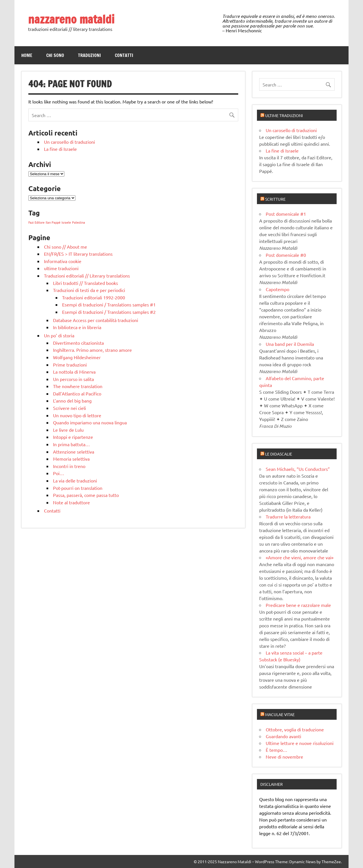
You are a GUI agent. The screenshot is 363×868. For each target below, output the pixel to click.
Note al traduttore (71, 502)
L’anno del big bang (72, 401)
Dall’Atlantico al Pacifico (77, 393)
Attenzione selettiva (74, 452)
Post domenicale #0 (286, 255)
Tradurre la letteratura (288, 516)
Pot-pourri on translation (78, 488)
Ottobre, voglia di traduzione (295, 729)
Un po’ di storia (59, 335)
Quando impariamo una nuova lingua (90, 422)
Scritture (275, 199)
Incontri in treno (69, 466)
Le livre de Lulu (68, 430)
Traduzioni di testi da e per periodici (89, 290)
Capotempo (277, 289)
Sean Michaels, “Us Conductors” (298, 469)
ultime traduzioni (61, 268)
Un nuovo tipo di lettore (77, 415)
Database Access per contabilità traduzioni (96, 320)
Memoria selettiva (71, 459)
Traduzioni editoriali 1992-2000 (94, 297)
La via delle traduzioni (75, 480)
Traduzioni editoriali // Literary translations (87, 276)
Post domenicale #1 (286, 214)
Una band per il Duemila (290, 344)
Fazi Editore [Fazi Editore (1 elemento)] (36, 222)
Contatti (124, 55)
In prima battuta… (71, 444)
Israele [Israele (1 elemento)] (66, 222)
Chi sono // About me (66, 247)
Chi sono (55, 55)
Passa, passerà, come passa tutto (86, 495)
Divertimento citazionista (78, 343)
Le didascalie (279, 454)
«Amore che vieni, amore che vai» (300, 557)
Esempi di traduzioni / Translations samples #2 (109, 312)
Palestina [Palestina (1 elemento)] (79, 222)
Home (27, 55)
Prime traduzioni (70, 365)
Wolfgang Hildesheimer (77, 357)
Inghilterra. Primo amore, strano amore (92, 350)
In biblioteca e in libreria (77, 327)
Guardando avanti (283, 736)
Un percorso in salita (73, 379)
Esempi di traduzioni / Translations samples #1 (109, 304)
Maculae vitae (280, 714)
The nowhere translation (78, 386)
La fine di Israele (60, 149)
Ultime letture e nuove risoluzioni (300, 743)
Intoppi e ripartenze (73, 437)
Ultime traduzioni (284, 115)
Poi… (59, 473)
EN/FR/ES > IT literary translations (78, 254)
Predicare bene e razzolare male (298, 605)
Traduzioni (89, 55)
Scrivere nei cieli (69, 408)
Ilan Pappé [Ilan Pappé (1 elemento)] (53, 222)
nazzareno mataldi (71, 19)
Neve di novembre (284, 757)
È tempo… (277, 750)
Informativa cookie (63, 261)
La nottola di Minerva (74, 372)
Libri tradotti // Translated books (86, 283)
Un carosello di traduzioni (69, 142)
